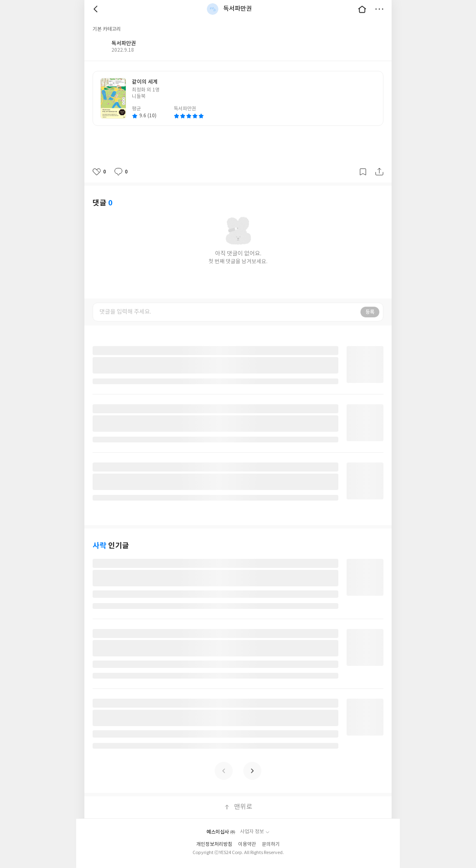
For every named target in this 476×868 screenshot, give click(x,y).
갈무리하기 (363, 172)
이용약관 (247, 844)
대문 (362, 9)
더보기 (379, 9)
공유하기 (379, 172)
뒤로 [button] (97, 9)
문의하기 (271, 844)
